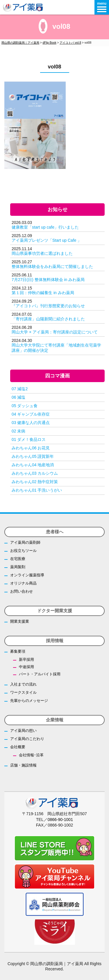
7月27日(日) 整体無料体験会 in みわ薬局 (48, 280)
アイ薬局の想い (23, 731)
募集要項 (18, 651)
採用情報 (55, 641)
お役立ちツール (23, 551)
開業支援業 (20, 621)
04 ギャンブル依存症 (31, 414)
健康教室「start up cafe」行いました (45, 227)
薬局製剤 (18, 567)
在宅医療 (18, 559)
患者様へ (55, 532)
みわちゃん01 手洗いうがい (37, 490)
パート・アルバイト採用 (40, 674)
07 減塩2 (20, 389)
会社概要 (18, 747)
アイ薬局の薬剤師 (25, 542)
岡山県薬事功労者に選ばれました (42, 253)
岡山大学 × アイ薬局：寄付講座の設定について (55, 332)
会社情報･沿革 (31, 755)
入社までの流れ (23, 684)
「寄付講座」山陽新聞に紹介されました (48, 319)
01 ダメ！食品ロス (29, 439)
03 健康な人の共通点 (31, 423)
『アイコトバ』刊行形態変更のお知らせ (48, 306)
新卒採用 (26, 659)
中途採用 (26, 667)
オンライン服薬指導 (27, 575)
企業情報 (55, 720)
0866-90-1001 (60, 820)
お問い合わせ (22, 591)
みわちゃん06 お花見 (31, 448)
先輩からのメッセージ (29, 701)
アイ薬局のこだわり (27, 739)
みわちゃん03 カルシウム (35, 473)
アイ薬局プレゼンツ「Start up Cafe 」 (47, 240)
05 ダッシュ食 (25, 406)
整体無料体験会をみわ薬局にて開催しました (52, 266)
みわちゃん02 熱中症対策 (35, 482)
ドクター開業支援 (55, 611)
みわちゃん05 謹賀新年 (33, 456)
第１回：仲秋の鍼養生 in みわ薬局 (43, 293)
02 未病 (18, 431)
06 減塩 (18, 397)
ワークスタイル (23, 692)
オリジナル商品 (23, 583)
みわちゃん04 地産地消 (33, 465)
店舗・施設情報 (23, 765)
